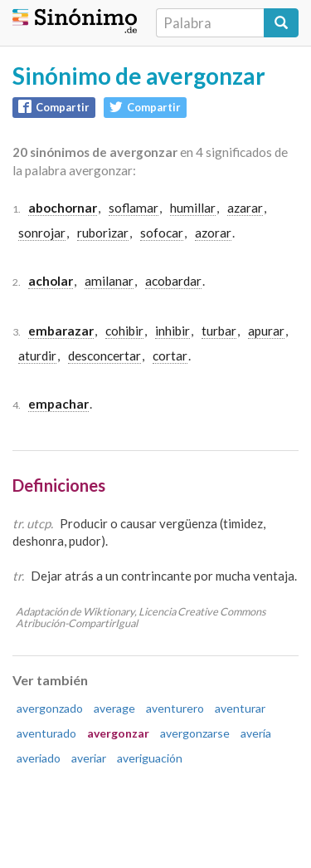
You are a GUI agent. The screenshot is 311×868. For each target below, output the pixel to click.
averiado (39, 758)
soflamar (134, 208)
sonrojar (42, 233)
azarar (245, 208)
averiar (89, 758)
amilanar (109, 281)
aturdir (37, 356)
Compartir (54, 107)
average (114, 708)
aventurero (175, 708)
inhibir (173, 331)
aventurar (240, 708)
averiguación (150, 758)
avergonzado (50, 708)
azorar (213, 233)
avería (256, 733)
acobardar (173, 281)
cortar (170, 356)
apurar (266, 331)
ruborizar (103, 233)
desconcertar (104, 356)
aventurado (46, 733)
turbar (219, 331)
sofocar (162, 233)
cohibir (124, 331)
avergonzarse (195, 733)
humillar (193, 208)
